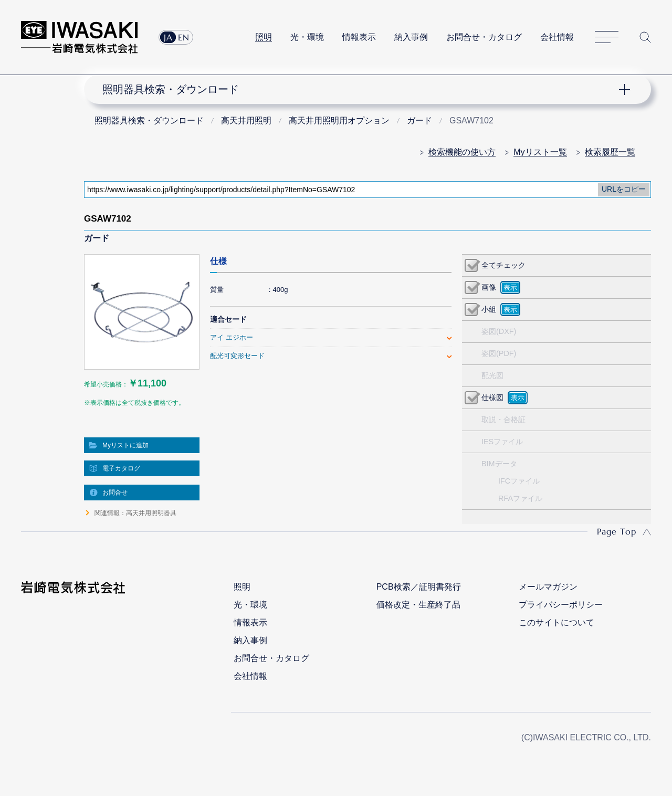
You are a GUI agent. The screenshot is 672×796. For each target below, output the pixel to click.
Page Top (617, 531)
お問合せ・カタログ (484, 37)
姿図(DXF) (499, 331)
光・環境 (307, 37)
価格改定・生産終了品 (418, 605)
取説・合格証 (503, 420)
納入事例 (411, 37)
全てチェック (503, 265)
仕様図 (492, 397)
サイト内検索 (645, 37)
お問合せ (115, 493)
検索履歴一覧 (610, 152)
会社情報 (557, 37)
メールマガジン (548, 587)
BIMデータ (499, 464)
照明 (264, 37)
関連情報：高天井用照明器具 (135, 513)
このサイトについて (556, 622)
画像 (489, 287)
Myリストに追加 (125, 445)
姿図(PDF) (499, 353)
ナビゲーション (361, 89)
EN (184, 37)
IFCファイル (519, 481)
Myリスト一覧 (540, 152)
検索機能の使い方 (462, 152)
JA (168, 37)
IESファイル (502, 442)
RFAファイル (520, 498)
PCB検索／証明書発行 (419, 587)
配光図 (492, 375)
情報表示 (359, 37)
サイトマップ (607, 38)
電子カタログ (121, 468)
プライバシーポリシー (561, 605)
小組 (489, 309)
